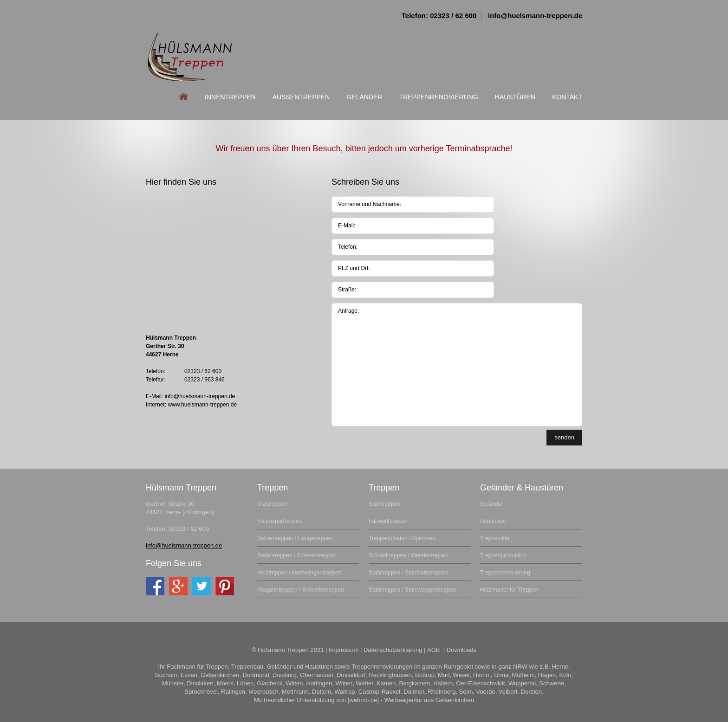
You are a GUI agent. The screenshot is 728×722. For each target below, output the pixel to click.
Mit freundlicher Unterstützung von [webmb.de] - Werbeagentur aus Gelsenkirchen (364, 700)
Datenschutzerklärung (393, 650)
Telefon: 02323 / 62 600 (439, 16)
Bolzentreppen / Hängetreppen (295, 538)
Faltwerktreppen (389, 521)
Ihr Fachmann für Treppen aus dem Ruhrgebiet (190, 57)
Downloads (461, 650)
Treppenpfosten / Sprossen (402, 538)
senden (564, 437)
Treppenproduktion (503, 555)
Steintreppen (384, 504)
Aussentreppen (301, 97)
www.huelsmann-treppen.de (202, 405)
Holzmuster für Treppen (509, 590)
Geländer (364, 97)
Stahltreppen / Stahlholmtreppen (409, 573)
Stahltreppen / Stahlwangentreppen (412, 590)
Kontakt (567, 97)
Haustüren (515, 97)
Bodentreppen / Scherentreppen (297, 555)
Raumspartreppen (279, 521)
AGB (434, 650)
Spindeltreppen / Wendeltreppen (409, 555)
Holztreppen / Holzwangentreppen (299, 573)
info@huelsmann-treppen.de (535, 16)
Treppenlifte (495, 538)
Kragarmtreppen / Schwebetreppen (301, 590)
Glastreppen (272, 504)
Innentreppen (230, 97)
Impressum (344, 650)
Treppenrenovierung (438, 97)
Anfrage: (457, 365)
